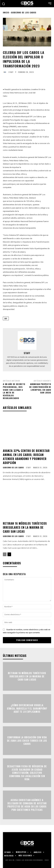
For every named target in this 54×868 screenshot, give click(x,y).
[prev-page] (5, 554)
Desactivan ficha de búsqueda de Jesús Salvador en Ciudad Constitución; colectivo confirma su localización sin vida (27, 773)
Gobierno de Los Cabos (24, 12)
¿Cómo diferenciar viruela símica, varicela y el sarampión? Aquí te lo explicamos (27, 709)
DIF (6, 318)
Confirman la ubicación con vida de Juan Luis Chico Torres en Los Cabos (27, 741)
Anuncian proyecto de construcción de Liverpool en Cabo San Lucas (40, 388)
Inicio (6, 12)
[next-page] (9, 554)
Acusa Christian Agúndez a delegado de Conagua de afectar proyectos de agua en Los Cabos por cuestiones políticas (27, 805)
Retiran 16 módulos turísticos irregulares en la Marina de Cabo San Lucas (25, 527)
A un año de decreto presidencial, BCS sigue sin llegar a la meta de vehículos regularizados (14, 391)
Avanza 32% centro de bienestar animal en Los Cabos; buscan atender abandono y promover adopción (26, 457)
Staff (11, 72)
